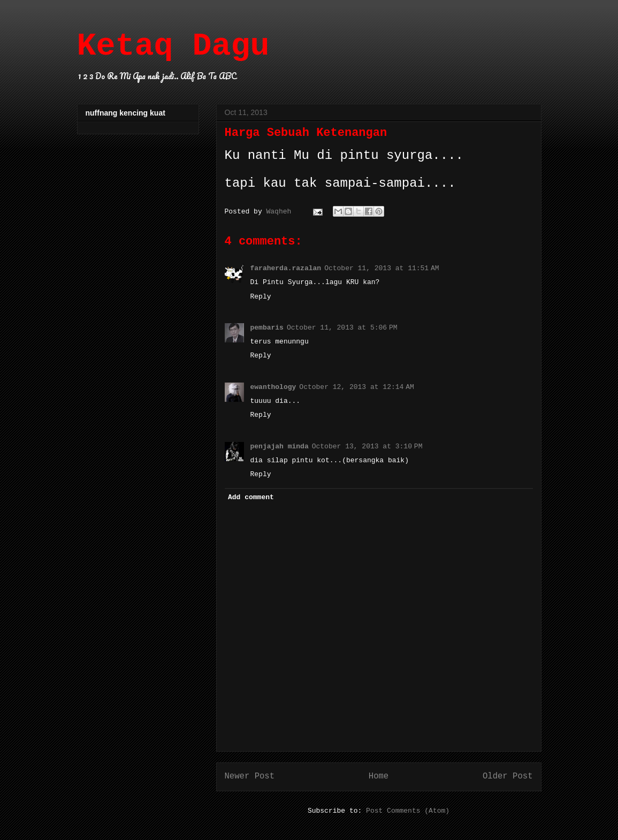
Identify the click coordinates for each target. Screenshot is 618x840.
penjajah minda (280, 446)
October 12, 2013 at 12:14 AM (357, 387)
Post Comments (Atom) (408, 811)
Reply (261, 297)
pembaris (267, 328)
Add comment (251, 497)
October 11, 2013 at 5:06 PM (342, 328)
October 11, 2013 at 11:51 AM (382, 268)
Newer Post (250, 776)
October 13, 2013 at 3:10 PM (367, 446)
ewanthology (273, 387)
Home (379, 776)
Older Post (508, 776)
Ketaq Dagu (173, 46)
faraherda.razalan (286, 268)
